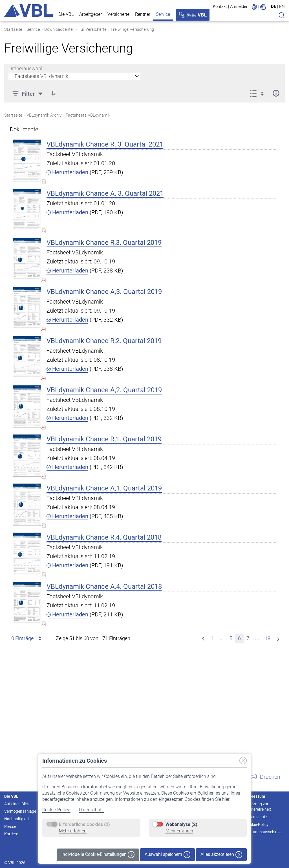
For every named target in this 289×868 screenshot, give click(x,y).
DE (273, 6)
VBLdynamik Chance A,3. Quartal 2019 (104, 292)
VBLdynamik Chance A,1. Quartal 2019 (104, 488)
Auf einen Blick (17, 804)
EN (282, 6)
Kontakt (220, 6)
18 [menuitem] (269, 638)
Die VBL (66, 14)
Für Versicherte (92, 29)
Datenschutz (91, 810)
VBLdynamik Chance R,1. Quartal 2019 (104, 439)
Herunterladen (67, 172)
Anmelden (239, 6)
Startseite (13, 29)
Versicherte (118, 14)
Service (163, 14)
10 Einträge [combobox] (26, 638)
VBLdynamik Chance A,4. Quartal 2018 (104, 586)
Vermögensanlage (20, 811)
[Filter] (28, 93)
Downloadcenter (59, 29)
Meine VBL (193, 15)
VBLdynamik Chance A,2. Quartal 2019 (104, 390)
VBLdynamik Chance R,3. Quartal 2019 (104, 243)
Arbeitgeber (91, 14)
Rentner (143, 14)
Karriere (11, 834)
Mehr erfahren (73, 831)
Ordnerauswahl (25, 68)
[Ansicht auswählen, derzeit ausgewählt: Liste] (258, 93)
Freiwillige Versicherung (132, 29)
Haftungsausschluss (263, 832)
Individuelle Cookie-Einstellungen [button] (98, 855)
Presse (10, 826)
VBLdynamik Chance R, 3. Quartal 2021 (105, 144)
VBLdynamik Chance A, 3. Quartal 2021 (105, 193)
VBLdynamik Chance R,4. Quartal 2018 (104, 537)
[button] (54, 93)
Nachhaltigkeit (17, 819)
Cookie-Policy (56, 810)
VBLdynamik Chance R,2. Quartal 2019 (104, 341)
